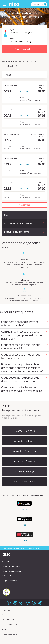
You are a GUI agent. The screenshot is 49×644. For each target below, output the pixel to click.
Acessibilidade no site (9, 634)
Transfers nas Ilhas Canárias (11, 566)
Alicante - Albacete (25, 481)
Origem (12, 30)
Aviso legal (6, 610)
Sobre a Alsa (6, 561)
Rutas (10, 548)
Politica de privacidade (10, 615)
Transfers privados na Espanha (13, 571)
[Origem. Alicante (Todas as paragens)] (24, 30)
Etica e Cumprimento (9, 639)
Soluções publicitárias (10, 581)
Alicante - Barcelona (25, 451)
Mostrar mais (25, 205)
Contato (5, 585)
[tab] (24, 324)
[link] (5, 36)
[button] (24, 324)
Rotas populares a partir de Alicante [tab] (20, 410)
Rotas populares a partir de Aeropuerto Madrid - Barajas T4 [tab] (22, 417)
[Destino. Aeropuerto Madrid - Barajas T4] (24, 39)
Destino (12, 39)
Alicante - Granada (24, 461)
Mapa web (5, 629)
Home (4, 548)
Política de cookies (8, 620)
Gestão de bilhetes (8, 576)
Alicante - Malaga (25, 471)
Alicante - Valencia (25, 441)
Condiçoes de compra (9, 624)
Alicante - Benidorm (24, 431)
